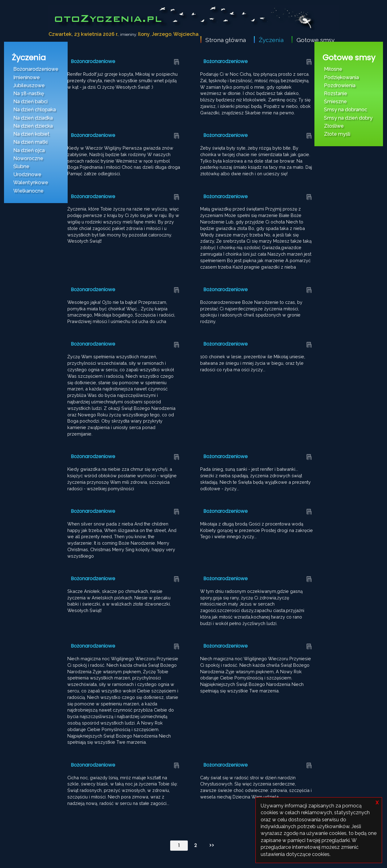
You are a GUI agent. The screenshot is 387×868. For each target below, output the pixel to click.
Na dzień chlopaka (35, 110)
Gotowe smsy (315, 40)
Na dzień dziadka (33, 118)
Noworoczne (28, 158)
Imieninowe (27, 77)
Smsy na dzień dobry (348, 118)
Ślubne (21, 166)
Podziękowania (341, 77)
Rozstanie (336, 94)
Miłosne (333, 69)
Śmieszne (335, 102)
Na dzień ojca (29, 150)
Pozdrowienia (340, 85)
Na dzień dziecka (33, 126)
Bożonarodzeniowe (36, 69)
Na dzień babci (30, 102)
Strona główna (226, 40)
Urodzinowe (27, 174)
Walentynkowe (31, 183)
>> (212, 845)
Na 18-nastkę (29, 94)
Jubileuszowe (29, 85)
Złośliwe (334, 126)
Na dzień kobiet (31, 134)
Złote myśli (337, 134)
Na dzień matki (30, 142)
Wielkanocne (28, 191)
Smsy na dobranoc (346, 110)
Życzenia (271, 40)
